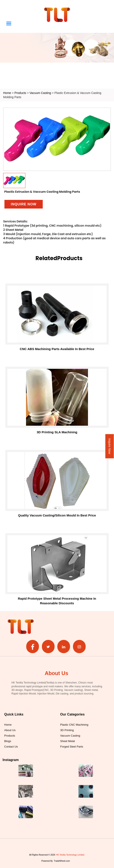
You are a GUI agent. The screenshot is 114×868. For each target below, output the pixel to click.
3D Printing (67, 730)
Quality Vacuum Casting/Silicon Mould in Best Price (57, 515)
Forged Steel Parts (72, 746)
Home (7, 93)
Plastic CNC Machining (74, 725)
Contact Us (11, 746)
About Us (10, 730)
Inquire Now (110, 446)
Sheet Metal (68, 741)
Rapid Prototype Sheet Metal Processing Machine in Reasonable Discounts (57, 601)
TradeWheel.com (62, 861)
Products (20, 93)
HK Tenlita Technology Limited (70, 855)
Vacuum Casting (41, 93)
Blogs (8, 741)
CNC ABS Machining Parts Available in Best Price (57, 349)
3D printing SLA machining (57, 432)
